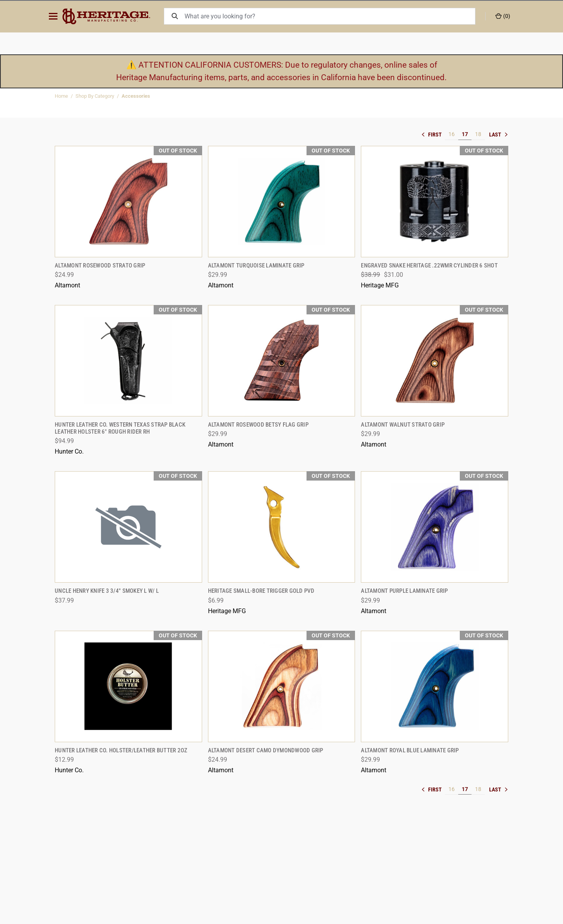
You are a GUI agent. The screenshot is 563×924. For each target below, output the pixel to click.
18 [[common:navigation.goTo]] (478, 134)
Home (61, 96)
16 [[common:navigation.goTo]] (452, 134)
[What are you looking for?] (331, 16)
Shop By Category (95, 96)
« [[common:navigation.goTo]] (433, 135)
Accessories (136, 96)
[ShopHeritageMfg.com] (111, 16)
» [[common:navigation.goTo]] (498, 135)
